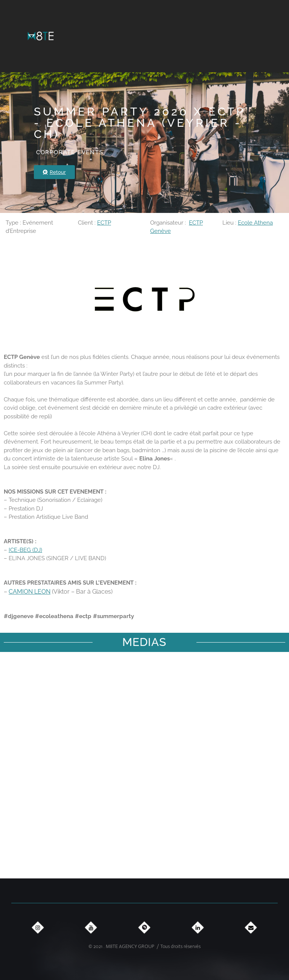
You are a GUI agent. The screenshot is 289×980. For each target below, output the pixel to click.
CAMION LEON (30, 592)
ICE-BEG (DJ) (25, 550)
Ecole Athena (255, 223)
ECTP (104, 223)
